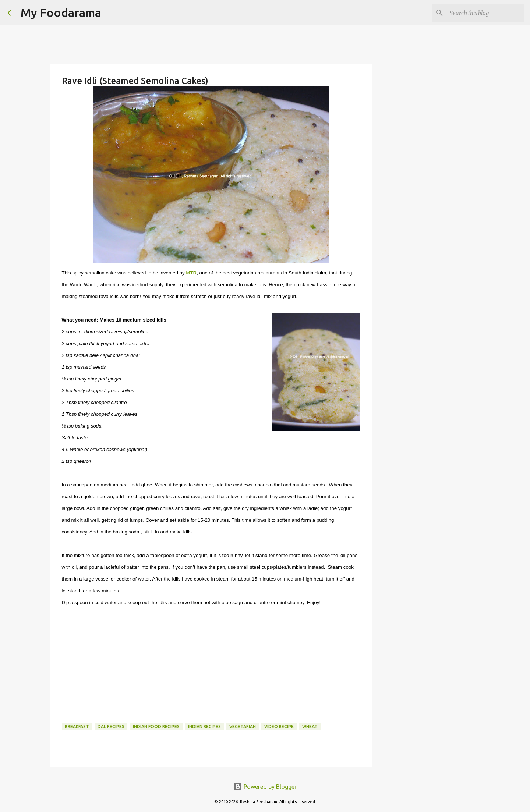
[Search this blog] (485, 13)
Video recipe (279, 726)
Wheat (310, 726)
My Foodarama (61, 13)
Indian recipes (204, 726)
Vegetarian (243, 726)
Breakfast (77, 726)
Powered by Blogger (265, 787)
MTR (191, 273)
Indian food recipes (156, 726)
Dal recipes (111, 726)
